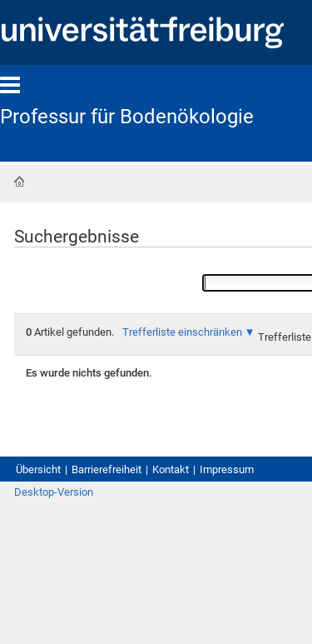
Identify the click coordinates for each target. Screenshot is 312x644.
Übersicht (38, 469)
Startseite (19, 182)
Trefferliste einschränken (182, 332)
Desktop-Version (54, 492)
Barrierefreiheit (106, 469)
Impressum (227, 469)
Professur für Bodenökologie (127, 117)
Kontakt (171, 469)
